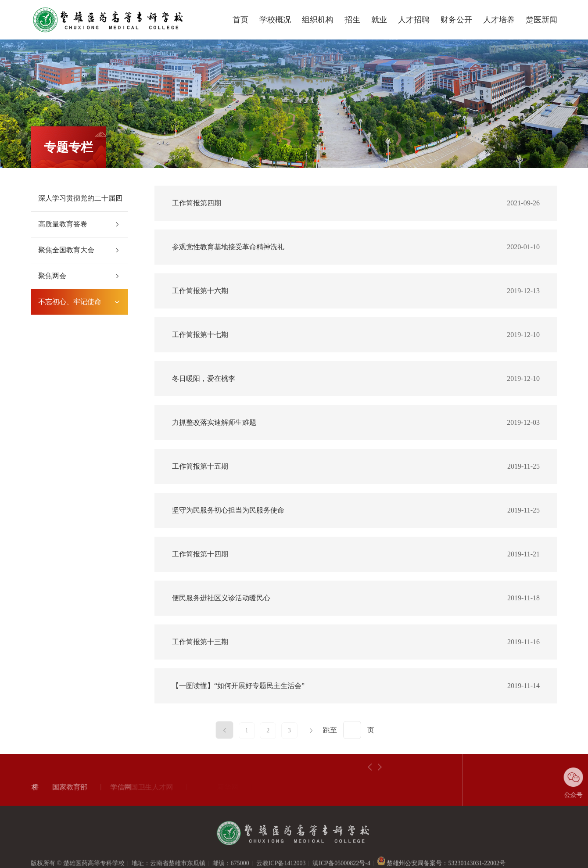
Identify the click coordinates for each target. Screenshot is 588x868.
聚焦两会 (52, 276)
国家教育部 (48, 787)
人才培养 (499, 20)
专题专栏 (68, 147)
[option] (61, 787)
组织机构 (318, 20)
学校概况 (275, 20)
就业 (379, 20)
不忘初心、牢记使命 (70, 302)
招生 (352, 20)
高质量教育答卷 (63, 224)
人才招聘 (414, 20)
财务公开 (456, 20)
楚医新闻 (541, 20)
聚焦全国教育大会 (66, 250)
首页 (240, 20)
